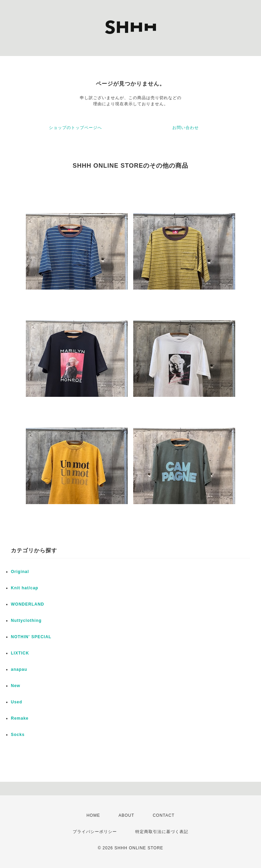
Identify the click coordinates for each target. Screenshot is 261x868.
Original (20, 572)
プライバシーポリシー (95, 832)
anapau (19, 669)
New (16, 686)
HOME (93, 815)
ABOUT (126, 815)
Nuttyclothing (26, 621)
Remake (20, 718)
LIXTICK (20, 653)
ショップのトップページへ (75, 128)
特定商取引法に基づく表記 (162, 832)
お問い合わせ (186, 128)
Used (16, 702)
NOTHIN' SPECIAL (31, 637)
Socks (18, 735)
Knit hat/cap (25, 588)
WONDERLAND (28, 604)
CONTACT (163, 815)
